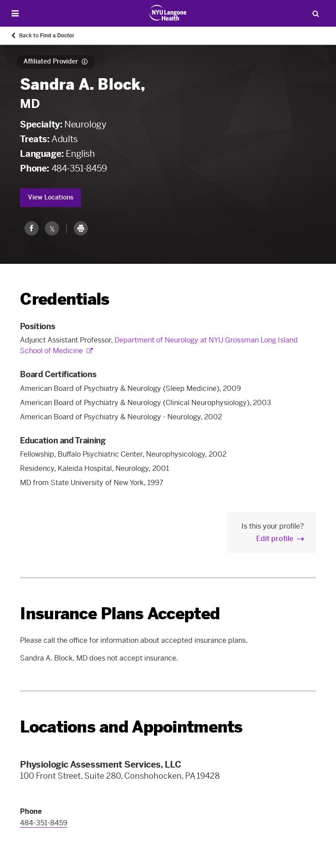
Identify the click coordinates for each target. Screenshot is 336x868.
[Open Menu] (15, 14)
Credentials (65, 299)
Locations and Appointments (131, 727)
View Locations (51, 197)
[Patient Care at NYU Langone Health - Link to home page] (168, 13)
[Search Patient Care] (316, 13)
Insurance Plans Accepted (120, 614)
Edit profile (275, 539)
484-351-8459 (79, 168)
